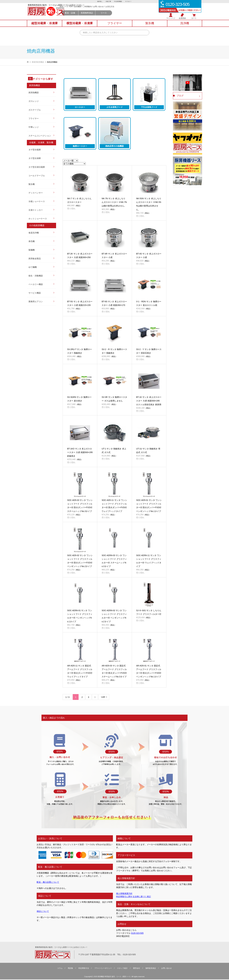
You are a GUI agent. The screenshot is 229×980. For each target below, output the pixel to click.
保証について (43, 912)
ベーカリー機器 (36, 284)
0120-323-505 (137, 934)
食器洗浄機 (34, 233)
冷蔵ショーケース (37, 201)
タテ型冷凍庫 (35, 158)
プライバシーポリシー (103, 969)
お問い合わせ (123, 10)
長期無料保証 (111, 16)
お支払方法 (134, 10)
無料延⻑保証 (151, 969)
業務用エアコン (36, 302)
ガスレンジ (34, 101)
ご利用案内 (112, 10)
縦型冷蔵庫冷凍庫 (45, 26)
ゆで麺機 (33, 267)
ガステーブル (35, 110)
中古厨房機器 (118, 2)
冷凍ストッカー (36, 210)
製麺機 (32, 250)
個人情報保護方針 (124, 894)
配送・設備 (94, 16)
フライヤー (34, 118)
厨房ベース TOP (91, 10)
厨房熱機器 (34, 93)
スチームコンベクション (40, 136)
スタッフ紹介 (122, 969)
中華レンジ (34, 127)
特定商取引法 (84, 969)
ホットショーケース (38, 219)
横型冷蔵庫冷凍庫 (80, 26)
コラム (60, 969)
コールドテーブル (37, 176)
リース (128, 16)
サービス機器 (35, 293)
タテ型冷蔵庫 (35, 150)
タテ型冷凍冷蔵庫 (37, 167)
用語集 (70, 969)
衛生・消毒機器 (36, 276)
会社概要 (102, 10)
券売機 (32, 241)
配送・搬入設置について (48, 883)
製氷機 (32, 184)
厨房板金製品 (35, 259)
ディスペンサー (36, 193)
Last (103, 698)
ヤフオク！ (130, 2)
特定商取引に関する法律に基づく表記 (133, 897)
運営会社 (137, 969)
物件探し (99, 2)
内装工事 (108, 2)
